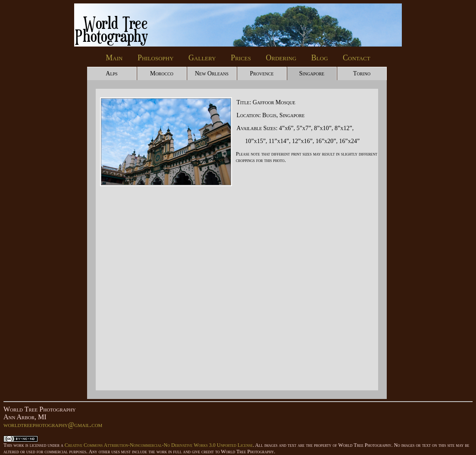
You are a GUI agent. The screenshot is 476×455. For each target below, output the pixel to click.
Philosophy (156, 58)
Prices (241, 58)
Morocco (162, 73)
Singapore (312, 73)
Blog (320, 58)
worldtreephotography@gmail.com (53, 425)
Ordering (281, 58)
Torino (362, 73)
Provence (261, 73)
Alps (111, 73)
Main (114, 58)
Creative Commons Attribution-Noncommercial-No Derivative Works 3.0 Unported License (159, 445)
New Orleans (212, 73)
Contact (357, 58)
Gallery (202, 58)
